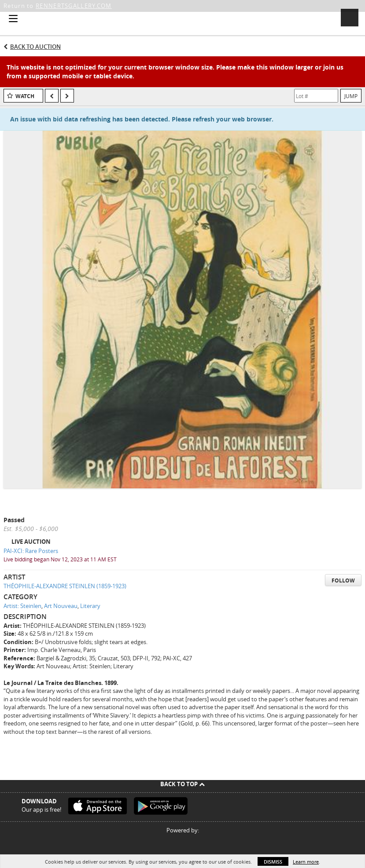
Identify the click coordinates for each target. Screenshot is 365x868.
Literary (90, 606)
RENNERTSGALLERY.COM (74, 6)
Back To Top (182, 784)
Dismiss (273, 862)
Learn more (306, 862)
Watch (25, 96)
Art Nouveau (61, 606)
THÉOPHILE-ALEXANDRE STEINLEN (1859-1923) (65, 586)
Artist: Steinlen (22, 606)
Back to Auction (35, 47)
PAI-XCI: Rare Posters (31, 551)
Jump (351, 96)
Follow (343, 580)
